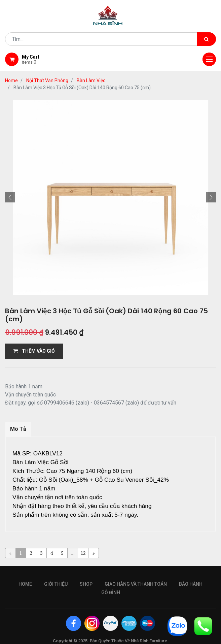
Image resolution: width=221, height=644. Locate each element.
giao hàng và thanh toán (136, 574)
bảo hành (191, 574)
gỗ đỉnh (111, 582)
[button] (10, 197)
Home (11, 80)
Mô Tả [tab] (18, 429)
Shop (86, 574)
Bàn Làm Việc (91, 80)
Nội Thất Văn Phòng (47, 80)
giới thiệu (56, 574)
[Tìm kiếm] (206, 39)
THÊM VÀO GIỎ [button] (34, 351)
